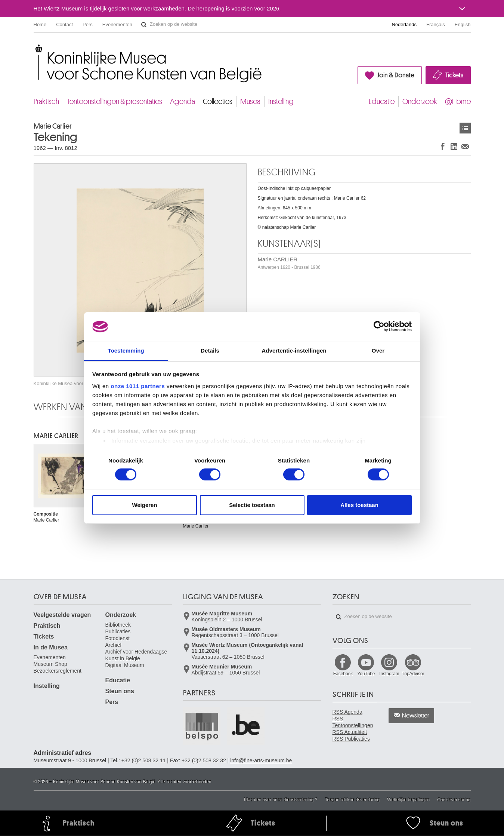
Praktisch (46, 102)
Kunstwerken (465, 128)
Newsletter (416, 716)
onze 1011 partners (138, 386)
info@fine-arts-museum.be (261, 760)
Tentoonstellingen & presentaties (115, 102)
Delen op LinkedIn (454, 146)
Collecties (218, 102)
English (463, 24)
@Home (458, 102)
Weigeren (144, 505)
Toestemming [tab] (126, 351)
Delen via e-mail (465, 146)
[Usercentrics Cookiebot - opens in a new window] (379, 326)
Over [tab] (378, 351)
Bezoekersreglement (58, 671)
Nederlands (404, 24)
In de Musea (51, 647)
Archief (114, 645)
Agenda (183, 102)
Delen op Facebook (443, 146)
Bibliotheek (118, 625)
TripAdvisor (413, 674)
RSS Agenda (347, 712)
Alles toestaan (359, 505)
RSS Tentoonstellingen (353, 722)
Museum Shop (50, 664)
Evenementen (117, 24)
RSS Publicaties (351, 739)
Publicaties (118, 631)
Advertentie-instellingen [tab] (294, 351)
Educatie (382, 102)
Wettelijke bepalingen (408, 800)
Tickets (454, 75)
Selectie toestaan (252, 505)
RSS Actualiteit (350, 732)
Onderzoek (420, 102)
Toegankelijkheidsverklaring (353, 800)
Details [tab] (210, 351)
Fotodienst (118, 638)
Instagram (389, 674)
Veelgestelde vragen (62, 615)
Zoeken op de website (144, 25)
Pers (88, 24)
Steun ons (120, 691)
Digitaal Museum (125, 665)
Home (40, 24)
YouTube (366, 674)
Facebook (343, 674)
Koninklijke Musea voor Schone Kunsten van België (35, 48)
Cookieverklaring (454, 800)
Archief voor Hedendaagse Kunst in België (136, 655)
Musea (250, 102)
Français (436, 24)
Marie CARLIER (289, 263)
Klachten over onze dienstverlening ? (281, 800)
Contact (64, 24)
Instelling (281, 102)
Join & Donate (396, 75)
